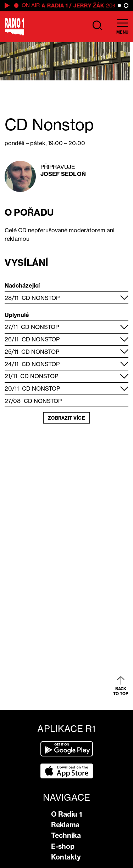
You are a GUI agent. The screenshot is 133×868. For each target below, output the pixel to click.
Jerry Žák (90, 5)
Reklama (65, 825)
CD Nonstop (41, 298)
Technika (66, 835)
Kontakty (66, 857)
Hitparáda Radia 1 (42, 5)
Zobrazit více (66, 418)
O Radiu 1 (66, 814)
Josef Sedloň (63, 174)
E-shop (63, 846)
